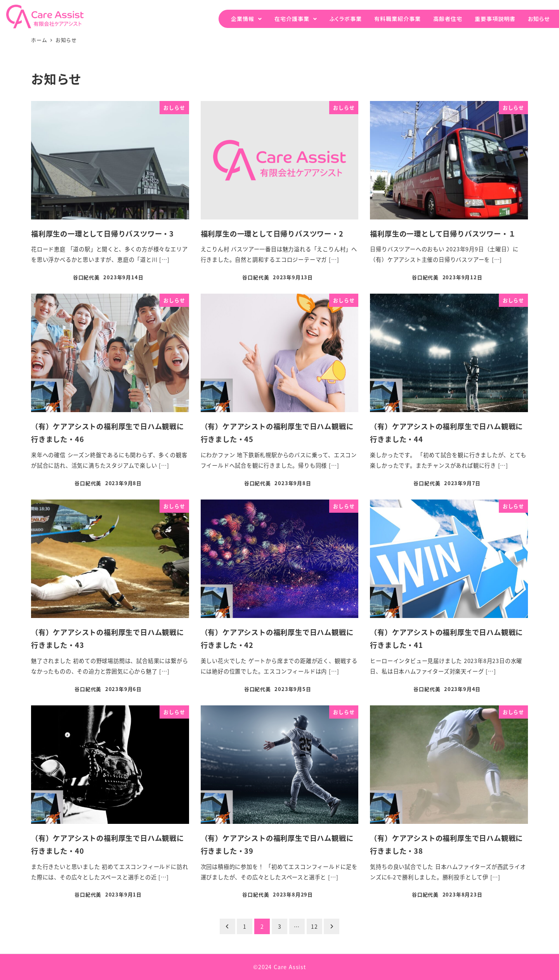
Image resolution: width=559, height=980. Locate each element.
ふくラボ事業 (346, 19)
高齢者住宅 (448, 19)
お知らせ (539, 19)
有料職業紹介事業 (398, 19)
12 (314, 926)
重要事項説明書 (495, 19)
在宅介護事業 (292, 19)
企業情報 (243, 19)
